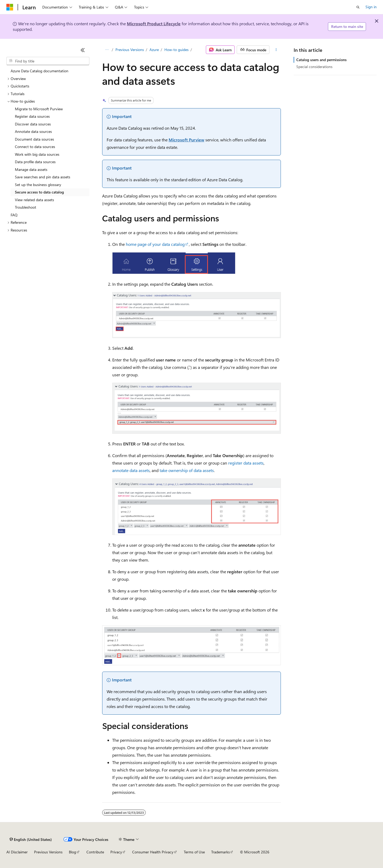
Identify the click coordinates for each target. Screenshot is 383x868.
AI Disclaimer (17, 852)
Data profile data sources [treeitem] (35, 162)
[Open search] (358, 7)
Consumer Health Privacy (153, 852)
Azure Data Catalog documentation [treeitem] (39, 71)
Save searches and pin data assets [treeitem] (43, 177)
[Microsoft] (10, 7)
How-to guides (176, 50)
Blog (72, 852)
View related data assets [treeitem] (34, 200)
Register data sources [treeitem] (32, 116)
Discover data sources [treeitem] (33, 124)
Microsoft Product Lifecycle (154, 24)
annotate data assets (131, 470)
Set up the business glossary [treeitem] (38, 185)
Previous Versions (130, 50)
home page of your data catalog (155, 244)
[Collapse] (83, 50)
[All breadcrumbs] (107, 50)
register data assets (246, 463)
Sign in (371, 7)
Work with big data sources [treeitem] (37, 154)
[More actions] (276, 50)
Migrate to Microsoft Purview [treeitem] (39, 109)
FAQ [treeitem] (14, 215)
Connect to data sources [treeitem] (35, 147)
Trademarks (220, 852)
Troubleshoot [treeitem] (26, 207)
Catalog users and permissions (321, 60)
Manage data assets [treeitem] (31, 169)
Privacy (116, 852)
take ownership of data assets (187, 470)
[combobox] (48, 61)
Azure (154, 50)
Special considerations (314, 67)
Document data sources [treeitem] (34, 139)
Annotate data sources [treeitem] (33, 131)
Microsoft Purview (186, 140)
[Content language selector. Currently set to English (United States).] (31, 839)
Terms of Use (194, 852)
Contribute (95, 852)
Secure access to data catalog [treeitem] (39, 192)
